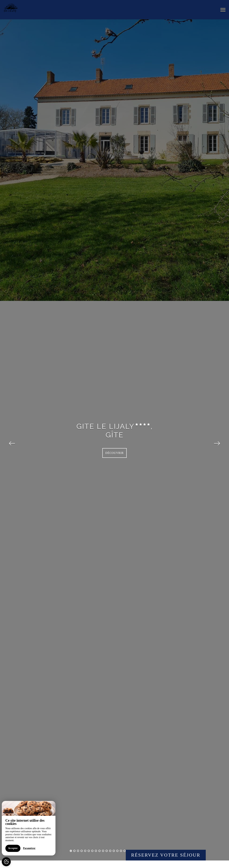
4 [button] (82, 851)
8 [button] (96, 851)
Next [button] (217, 440)
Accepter (13, 848)
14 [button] (117, 851)
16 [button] (125, 851)
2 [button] (74, 851)
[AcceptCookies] (6, 862)
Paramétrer (29, 848)
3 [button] (78, 851)
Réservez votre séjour (166, 855)
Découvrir (114, 453)
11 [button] (107, 851)
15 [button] (121, 851)
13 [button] (114, 851)
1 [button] (71, 851)
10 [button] (103, 851)
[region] (29, 828)
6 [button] (89, 851)
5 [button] (85, 851)
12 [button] (110, 851)
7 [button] (92, 851)
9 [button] (99, 851)
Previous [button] (12, 440)
